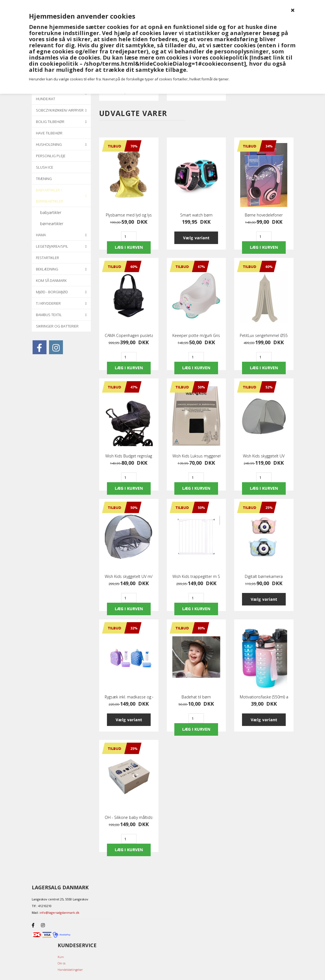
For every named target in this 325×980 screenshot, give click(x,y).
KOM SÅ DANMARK (51, 280)
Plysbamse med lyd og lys (129, 215)
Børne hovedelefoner (264, 215)
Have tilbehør (49, 133)
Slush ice (45, 167)
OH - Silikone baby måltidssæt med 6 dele (129, 818)
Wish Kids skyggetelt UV (264, 456)
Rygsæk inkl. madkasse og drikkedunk (129, 697)
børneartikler (52, 224)
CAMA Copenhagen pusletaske (129, 336)
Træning (44, 179)
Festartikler (47, 258)
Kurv (61, 957)
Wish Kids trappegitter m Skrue (196, 577)
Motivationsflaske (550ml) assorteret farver (264, 697)
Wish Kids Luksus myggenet (196, 456)
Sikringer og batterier (57, 326)
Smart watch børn (196, 215)
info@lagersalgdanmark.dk (59, 913)
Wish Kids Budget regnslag (129, 456)
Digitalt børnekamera (264, 577)
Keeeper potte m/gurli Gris (196, 336)
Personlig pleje (51, 156)
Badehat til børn (196, 697)
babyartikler (51, 212)
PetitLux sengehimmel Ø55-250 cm (264, 336)
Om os (62, 963)
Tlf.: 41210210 (42, 906)
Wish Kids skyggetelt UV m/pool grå (129, 577)
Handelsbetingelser (70, 970)
